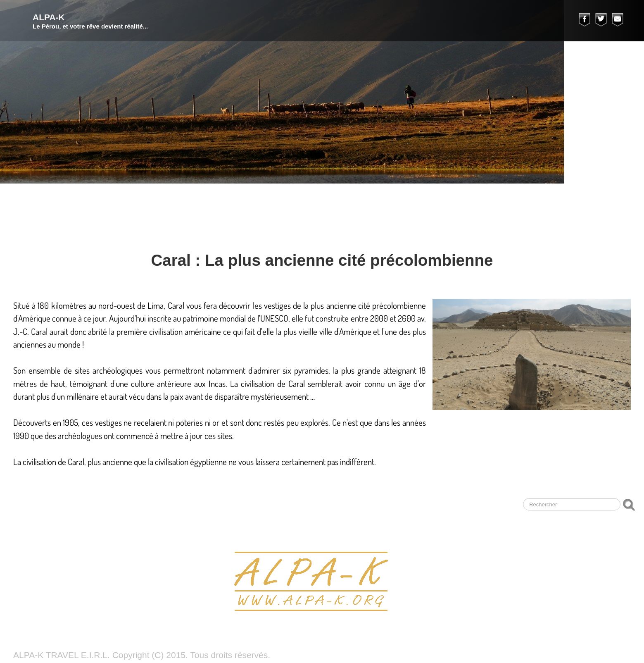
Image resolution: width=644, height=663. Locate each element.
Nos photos (381, 200)
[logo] (80, 21)
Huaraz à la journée (299, 200)
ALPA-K (21, 200)
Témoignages (521, 200)
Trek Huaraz (150, 200)
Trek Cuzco (217, 200)
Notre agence (452, 200)
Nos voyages (79, 200)
